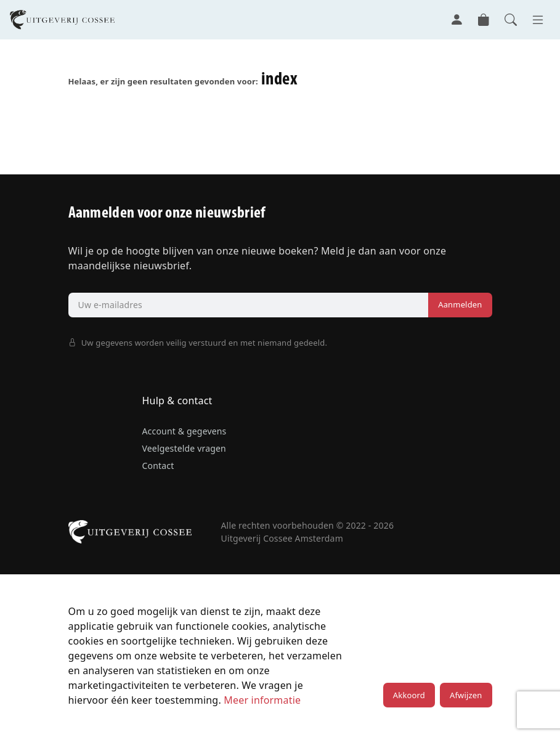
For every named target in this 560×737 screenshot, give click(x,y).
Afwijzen (466, 695)
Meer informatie (262, 700)
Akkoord (409, 695)
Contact (158, 466)
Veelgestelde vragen (184, 448)
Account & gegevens (185, 431)
